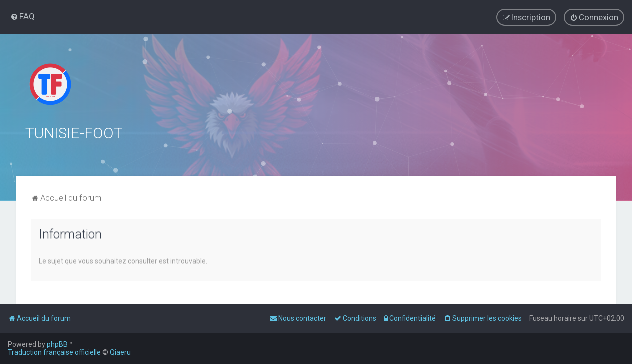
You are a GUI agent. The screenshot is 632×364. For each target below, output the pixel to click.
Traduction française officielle (54, 352)
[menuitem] (22, 16)
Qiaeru (120, 352)
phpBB (57, 344)
